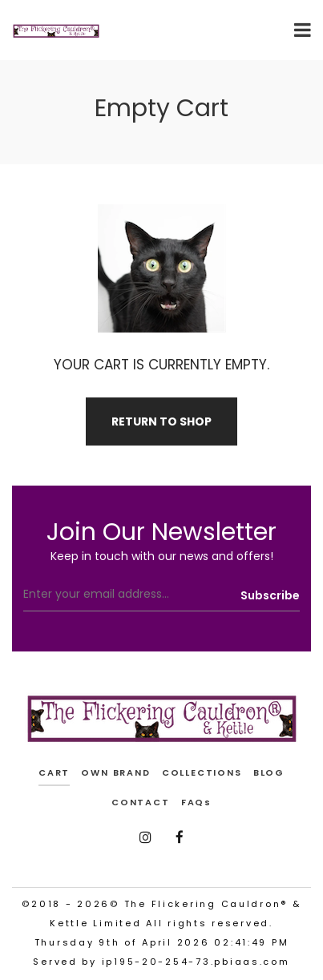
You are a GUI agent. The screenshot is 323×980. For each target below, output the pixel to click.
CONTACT (141, 802)
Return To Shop (161, 421)
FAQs (196, 802)
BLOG (269, 772)
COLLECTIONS (202, 772)
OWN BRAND (115, 772)
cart (54, 772)
